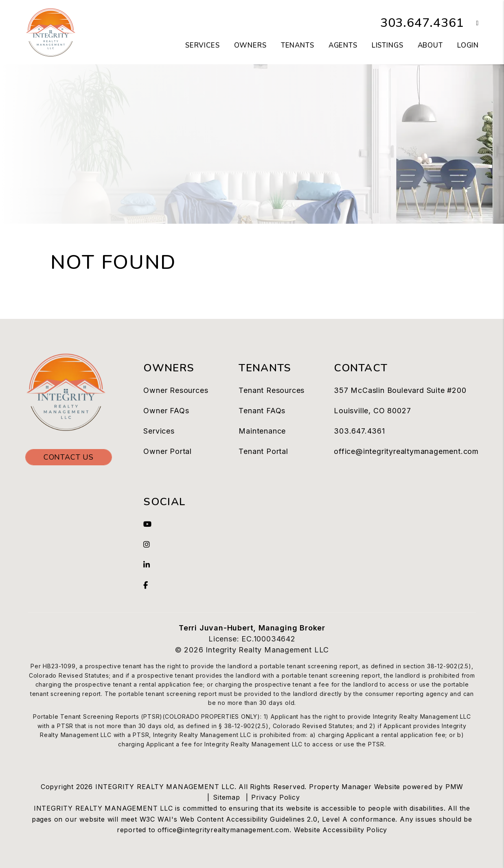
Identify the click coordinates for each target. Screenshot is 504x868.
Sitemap (227, 797)
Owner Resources (176, 390)
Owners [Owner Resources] (250, 45)
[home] (51, 32)
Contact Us (69, 457)
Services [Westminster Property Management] (203, 45)
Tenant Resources (272, 390)
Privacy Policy (275, 797)
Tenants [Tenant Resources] (298, 45)
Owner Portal (168, 451)
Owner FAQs (166, 411)
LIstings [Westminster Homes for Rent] (388, 45)
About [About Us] (430, 45)
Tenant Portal (263, 451)
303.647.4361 (422, 23)
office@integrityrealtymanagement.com (406, 451)
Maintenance (262, 431)
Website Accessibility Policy (341, 830)
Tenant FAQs (262, 411)
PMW (454, 787)
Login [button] (468, 45)
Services (159, 431)
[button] (471, 23)
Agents (343, 45)
